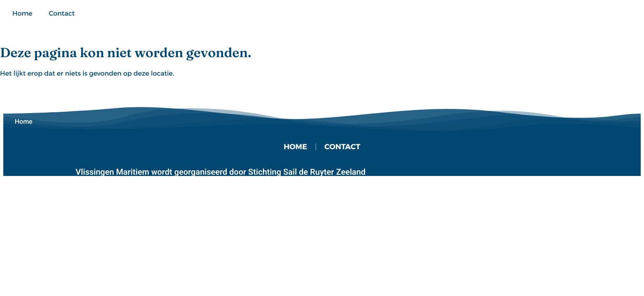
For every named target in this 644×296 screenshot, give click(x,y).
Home (22, 13)
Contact (62, 13)
